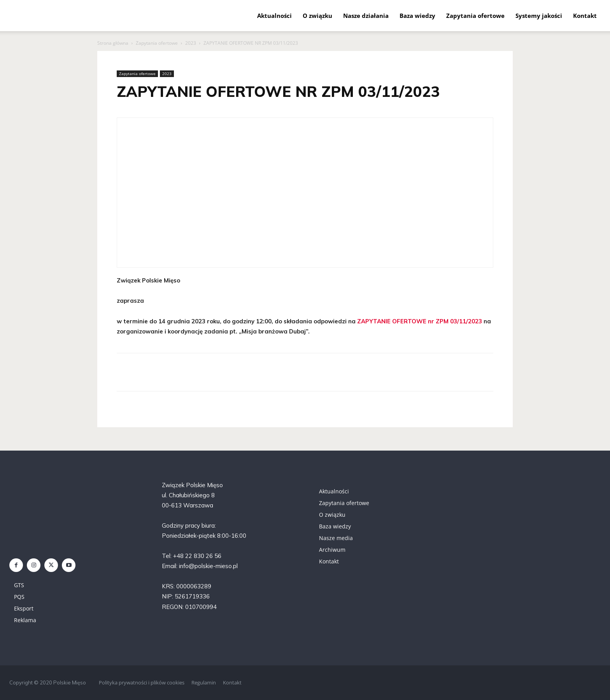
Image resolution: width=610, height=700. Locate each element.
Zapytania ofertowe (475, 16)
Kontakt (585, 16)
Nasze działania (366, 16)
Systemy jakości (539, 16)
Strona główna (113, 43)
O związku (317, 16)
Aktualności (274, 16)
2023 (191, 43)
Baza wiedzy (417, 16)
